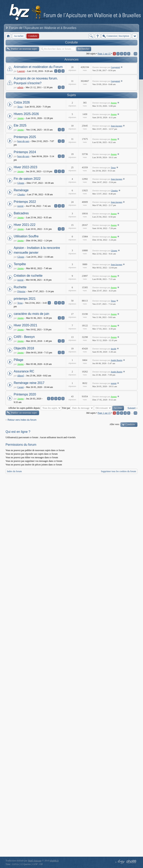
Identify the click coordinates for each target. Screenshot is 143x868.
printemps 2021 (25, 299)
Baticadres (21, 213)
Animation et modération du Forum (38, 67)
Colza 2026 (22, 102)
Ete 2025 (20, 125)
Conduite (71, 42)
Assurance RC (24, 371)
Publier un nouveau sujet (24, 49)
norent (20, 206)
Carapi (20, 387)
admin (20, 87)
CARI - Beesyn (24, 337)
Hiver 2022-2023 (25, 167)
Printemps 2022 (25, 202)
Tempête (20, 264)
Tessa (20, 107)
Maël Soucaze (35, 861)
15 (135, 54)
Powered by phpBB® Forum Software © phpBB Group (131, 862)
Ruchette (20, 287)
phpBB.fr (54, 861)
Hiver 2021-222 (25, 225)
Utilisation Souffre (26, 236)
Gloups (21, 183)
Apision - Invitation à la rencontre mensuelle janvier (37, 250)
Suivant (131, 408)
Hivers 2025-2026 (26, 114)
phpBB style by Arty (120, 862)
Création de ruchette (28, 276)
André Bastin (117, 360)
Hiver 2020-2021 (25, 325)
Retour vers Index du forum (22, 420)
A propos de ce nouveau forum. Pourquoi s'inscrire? (36, 81)
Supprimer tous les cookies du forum (118, 471)
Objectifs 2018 (24, 348)
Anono (114, 103)
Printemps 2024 (25, 152)
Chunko (21, 194)
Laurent (21, 71)
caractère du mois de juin (31, 314)
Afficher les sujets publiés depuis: (35, 408)
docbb (114, 349)
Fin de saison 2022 (27, 179)
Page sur (104, 54)
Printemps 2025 (25, 137)
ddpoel (21, 376)
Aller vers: (114, 424)
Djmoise (21, 291)
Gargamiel (115, 67)
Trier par (78, 408)
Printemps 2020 (25, 394)
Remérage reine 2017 (29, 383)
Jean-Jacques (116, 126)
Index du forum (14, 471)
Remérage (21, 190)
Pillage (18, 360)
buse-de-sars (23, 141)
